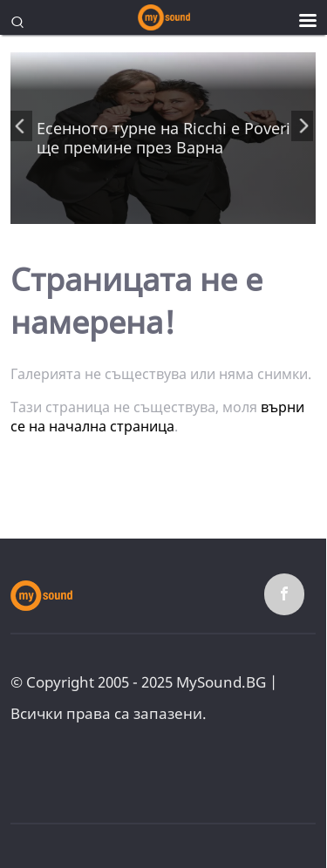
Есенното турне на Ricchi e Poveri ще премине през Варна (163, 138)
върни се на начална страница (157, 417)
